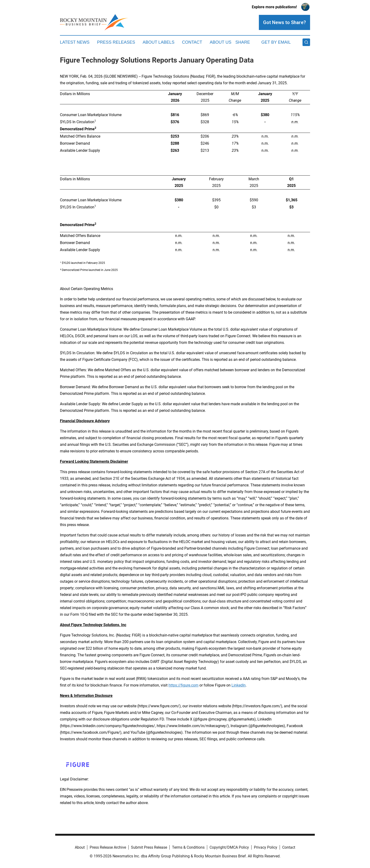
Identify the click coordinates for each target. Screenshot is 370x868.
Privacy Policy (266, 847)
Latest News (75, 42)
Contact (192, 42)
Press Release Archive (108, 847)
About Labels (158, 42)
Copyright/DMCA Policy (229, 847)
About (80, 847)
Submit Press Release (149, 847)
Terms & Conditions (188, 847)
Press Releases (116, 42)
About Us (221, 42)
